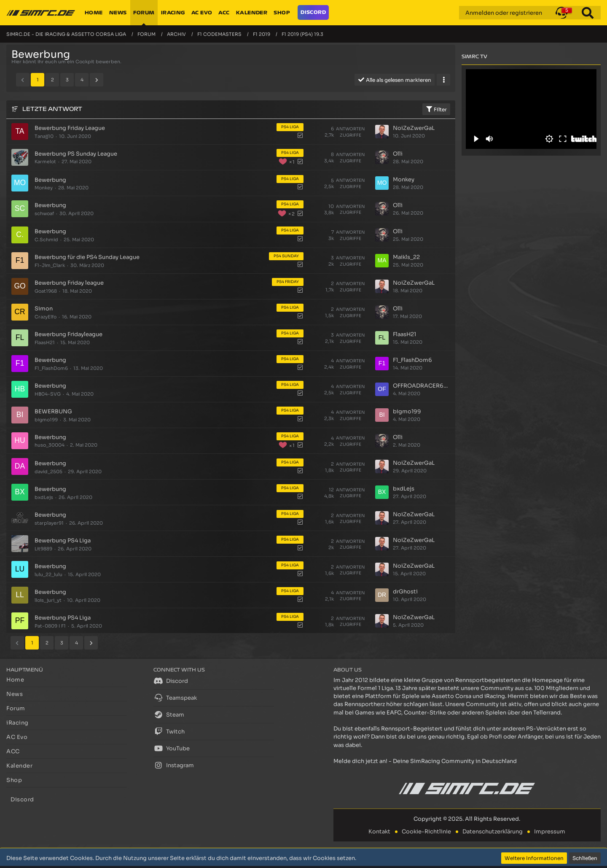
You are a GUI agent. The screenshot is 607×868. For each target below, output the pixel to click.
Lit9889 (43, 549)
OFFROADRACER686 (422, 386)
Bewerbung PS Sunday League (76, 154)
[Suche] (588, 13)
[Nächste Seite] (97, 80)
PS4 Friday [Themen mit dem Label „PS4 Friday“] (288, 282)
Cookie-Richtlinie (426, 832)
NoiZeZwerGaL (414, 128)
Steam (169, 714)
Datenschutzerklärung (493, 832)
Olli (398, 154)
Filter (436, 109)
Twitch (169, 731)
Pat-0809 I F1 (50, 626)
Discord (171, 681)
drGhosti (405, 592)
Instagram (174, 765)
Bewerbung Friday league (69, 283)
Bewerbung (50, 180)
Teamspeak (175, 698)
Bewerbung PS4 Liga (63, 540)
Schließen (585, 858)
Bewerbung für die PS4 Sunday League (87, 257)
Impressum (550, 832)
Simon (44, 309)
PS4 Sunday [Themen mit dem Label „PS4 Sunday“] (286, 256)
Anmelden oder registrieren (504, 13)
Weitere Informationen (534, 858)
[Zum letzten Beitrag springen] (382, 132)
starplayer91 (49, 523)
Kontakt (379, 832)
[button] (561, 13)
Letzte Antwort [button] (52, 109)
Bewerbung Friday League (70, 128)
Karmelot (45, 162)
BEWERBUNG (53, 411)
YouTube (172, 748)
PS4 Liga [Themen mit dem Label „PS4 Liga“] (290, 127)
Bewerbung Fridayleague (68, 334)
